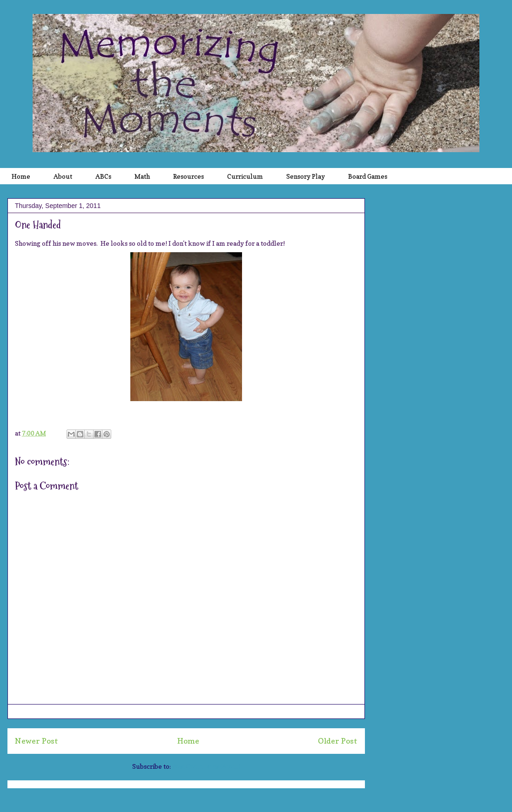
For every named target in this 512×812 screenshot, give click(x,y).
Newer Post (37, 741)
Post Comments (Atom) (206, 766)
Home (188, 741)
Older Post (338, 741)
